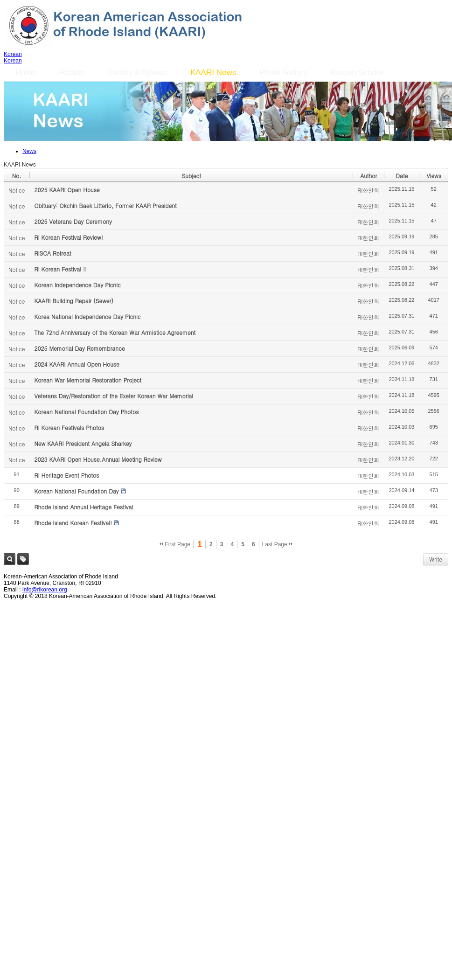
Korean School (357, 73)
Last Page (277, 544)
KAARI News (213, 73)
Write (436, 559)
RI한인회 (368, 190)
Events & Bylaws (137, 73)
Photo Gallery (283, 73)
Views (434, 176)
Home (26, 73)
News (29, 151)
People (72, 73)
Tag (23, 559)
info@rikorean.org (45, 590)
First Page (175, 544)
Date (402, 176)
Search (10, 559)
